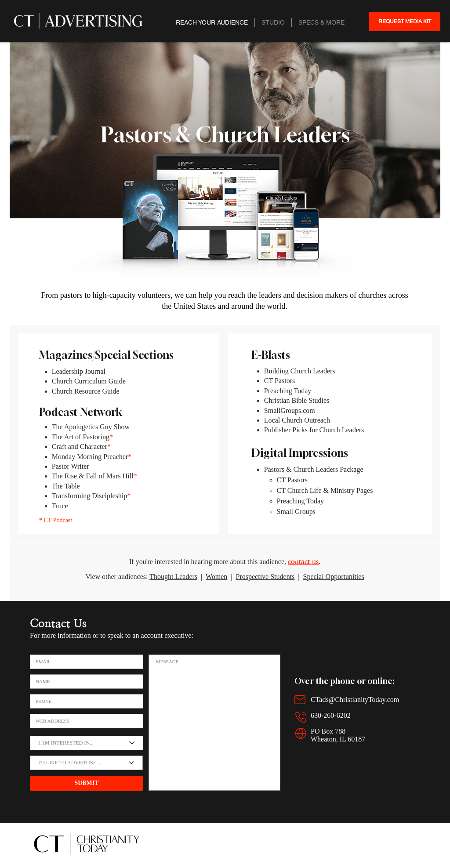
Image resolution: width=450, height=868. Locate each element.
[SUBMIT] (87, 783)
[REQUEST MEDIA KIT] (405, 22)
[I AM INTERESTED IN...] (87, 743)
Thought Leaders (173, 577)
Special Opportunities (334, 577)
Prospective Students (265, 577)
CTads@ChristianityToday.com (355, 700)
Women (216, 577)
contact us (303, 562)
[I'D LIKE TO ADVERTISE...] (86, 763)
